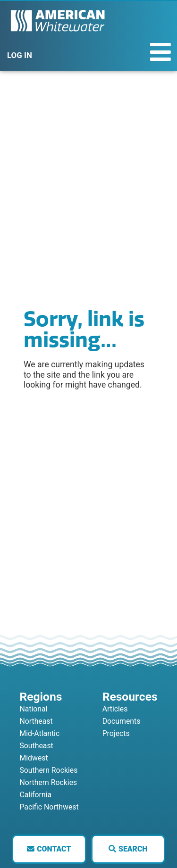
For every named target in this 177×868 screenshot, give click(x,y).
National (33, 709)
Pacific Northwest (49, 807)
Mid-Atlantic (39, 733)
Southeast (36, 746)
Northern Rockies (48, 782)
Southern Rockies (48, 770)
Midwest (34, 758)
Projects (116, 733)
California (35, 795)
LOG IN (20, 55)
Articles (115, 709)
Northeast (36, 721)
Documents (122, 721)
